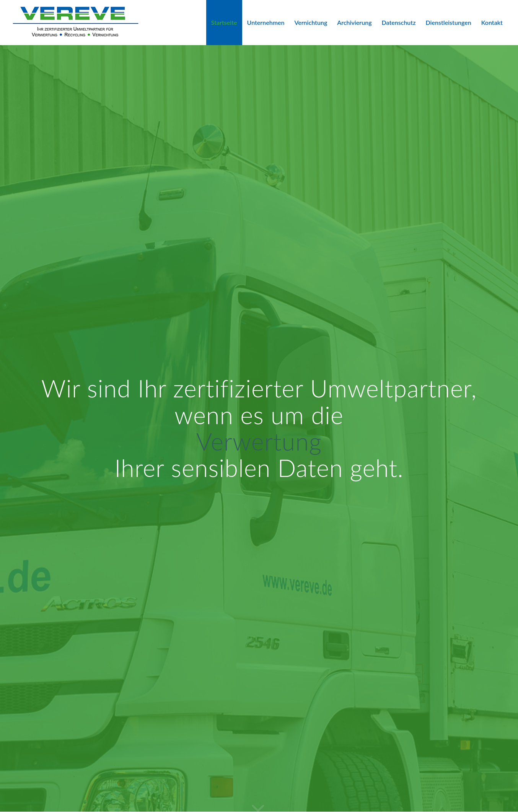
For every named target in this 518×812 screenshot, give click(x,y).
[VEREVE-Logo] (75, 23)
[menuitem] (224, 23)
